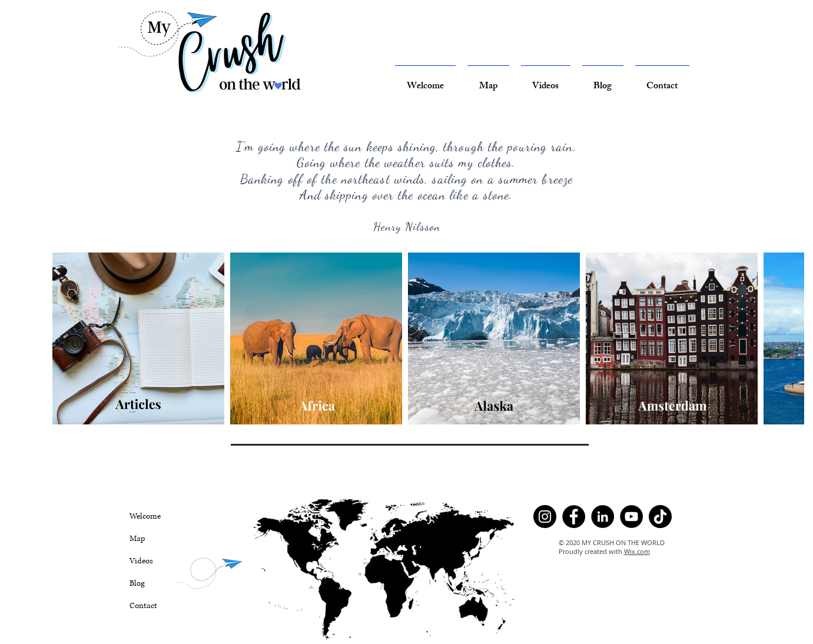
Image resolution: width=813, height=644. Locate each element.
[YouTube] (631, 517)
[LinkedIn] (603, 517)
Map (137, 539)
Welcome (145, 516)
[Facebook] (574, 517)
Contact (143, 606)
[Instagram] (545, 517)
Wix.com (637, 551)
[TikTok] (660, 517)
